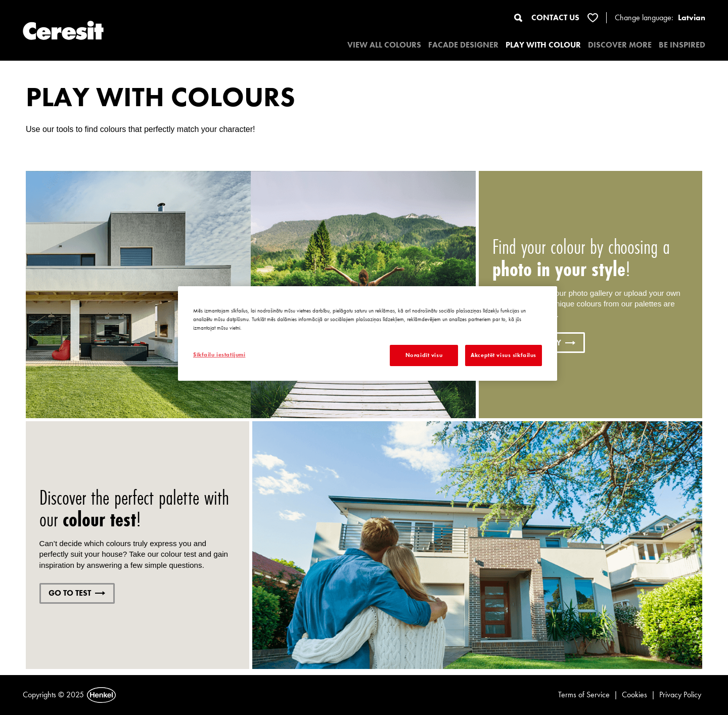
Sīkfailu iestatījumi (219, 354)
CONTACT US (555, 17)
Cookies (634, 695)
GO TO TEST (77, 593)
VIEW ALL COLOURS (384, 45)
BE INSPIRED (682, 45)
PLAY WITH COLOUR (543, 45)
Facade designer (463, 45)
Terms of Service (584, 695)
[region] (368, 333)
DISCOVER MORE (620, 45)
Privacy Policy (680, 695)
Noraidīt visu (424, 355)
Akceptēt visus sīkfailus (504, 355)
